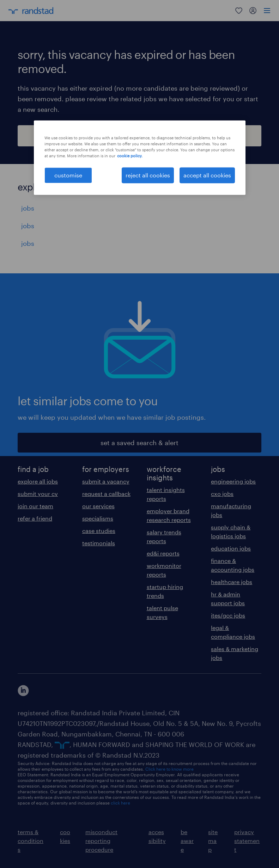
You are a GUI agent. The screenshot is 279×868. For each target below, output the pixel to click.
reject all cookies (148, 175)
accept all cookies (207, 175)
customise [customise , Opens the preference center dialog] (68, 175)
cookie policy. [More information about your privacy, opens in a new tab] (130, 156)
